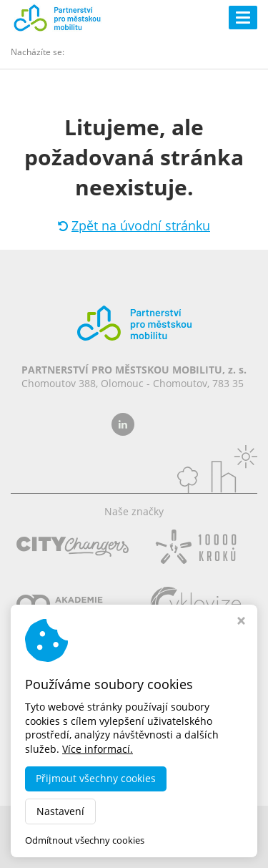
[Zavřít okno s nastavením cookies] (241, 622)
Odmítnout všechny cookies (85, 840)
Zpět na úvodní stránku (134, 225)
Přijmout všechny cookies (96, 778)
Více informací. (98, 749)
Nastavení (60, 811)
